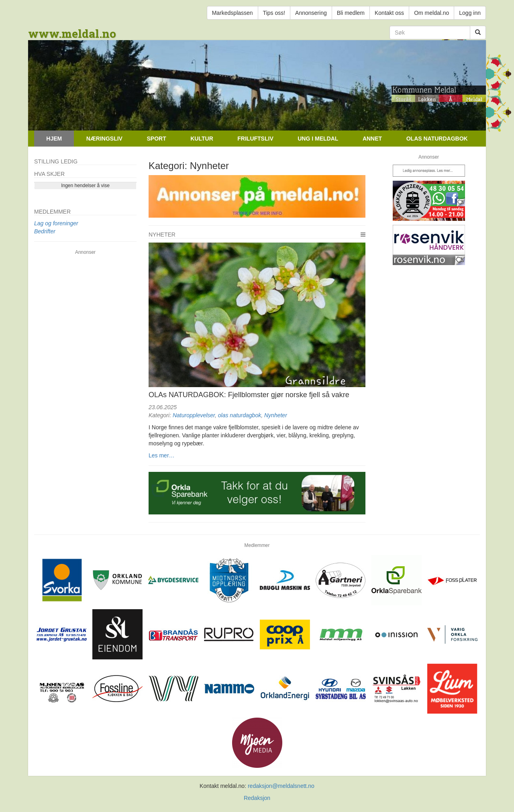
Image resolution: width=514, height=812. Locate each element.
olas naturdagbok (240, 415)
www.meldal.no (72, 34)
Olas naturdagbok (437, 139)
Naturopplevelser (194, 415)
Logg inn (470, 13)
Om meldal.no (431, 13)
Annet (372, 139)
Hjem (54, 139)
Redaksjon (257, 798)
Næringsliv (104, 139)
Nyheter (162, 235)
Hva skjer (49, 174)
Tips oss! (274, 13)
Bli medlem (351, 13)
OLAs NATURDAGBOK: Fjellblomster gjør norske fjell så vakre (249, 395)
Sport (156, 139)
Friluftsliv (255, 139)
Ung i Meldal (318, 139)
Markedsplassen (233, 13)
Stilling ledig (56, 161)
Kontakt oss (389, 13)
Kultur (202, 139)
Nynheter (276, 415)
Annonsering (311, 13)
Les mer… (162, 455)
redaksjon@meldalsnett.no (281, 786)
